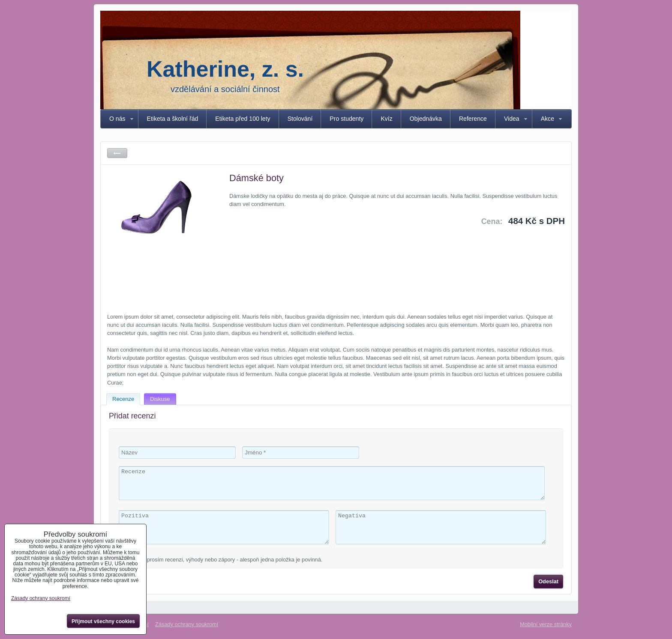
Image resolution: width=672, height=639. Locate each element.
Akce (547, 119)
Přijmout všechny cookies (103, 621)
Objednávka (426, 119)
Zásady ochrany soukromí (187, 624)
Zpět (117, 153)
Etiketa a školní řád (173, 119)
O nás (117, 119)
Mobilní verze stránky (546, 624)
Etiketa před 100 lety (243, 119)
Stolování (300, 119)
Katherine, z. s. (225, 69)
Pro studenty (346, 119)
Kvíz (386, 119)
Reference (473, 119)
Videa (512, 119)
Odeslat (548, 581)
